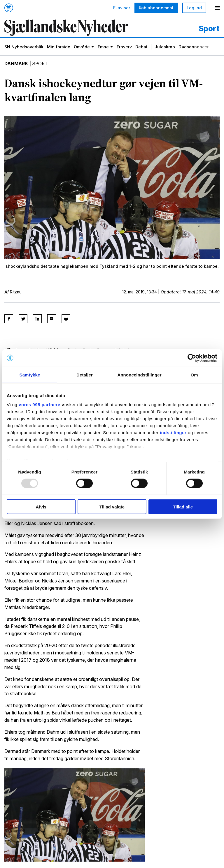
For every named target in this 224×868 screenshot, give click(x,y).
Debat (141, 47)
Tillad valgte (112, 507)
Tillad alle (183, 507)
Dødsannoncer (194, 47)
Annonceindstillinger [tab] (139, 375)
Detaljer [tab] (85, 375)
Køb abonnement (156, 8)
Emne (103, 47)
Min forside (59, 47)
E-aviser (122, 8)
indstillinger (173, 433)
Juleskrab (165, 47)
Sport (41, 64)
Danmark (17, 64)
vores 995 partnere (39, 405)
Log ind (194, 8)
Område (82, 47)
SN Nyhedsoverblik (24, 47)
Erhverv (124, 47)
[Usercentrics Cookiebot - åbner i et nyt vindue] (192, 358)
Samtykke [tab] (30, 375)
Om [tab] (194, 375)
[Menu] (217, 8)
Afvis (41, 507)
